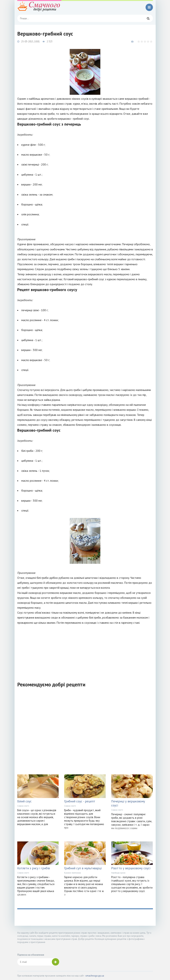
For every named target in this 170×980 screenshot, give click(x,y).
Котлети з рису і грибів (34, 868)
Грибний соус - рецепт (80, 801)
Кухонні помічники (73, 873)
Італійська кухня (118, 873)
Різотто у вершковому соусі (131, 868)
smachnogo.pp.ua (95, 976)
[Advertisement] (85, 651)
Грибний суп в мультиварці (83, 868)
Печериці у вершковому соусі (128, 803)
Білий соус (24, 801)
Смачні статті (23, 806)
